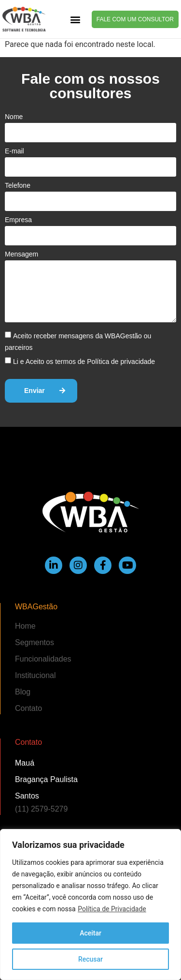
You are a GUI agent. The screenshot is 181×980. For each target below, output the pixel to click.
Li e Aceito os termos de (84, 362)
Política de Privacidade (112, 909)
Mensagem (21, 254)
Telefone (18, 185)
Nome (14, 117)
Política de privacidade (121, 362)
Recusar (90, 959)
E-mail (14, 151)
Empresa (18, 220)
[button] (75, 19)
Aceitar (90, 933)
